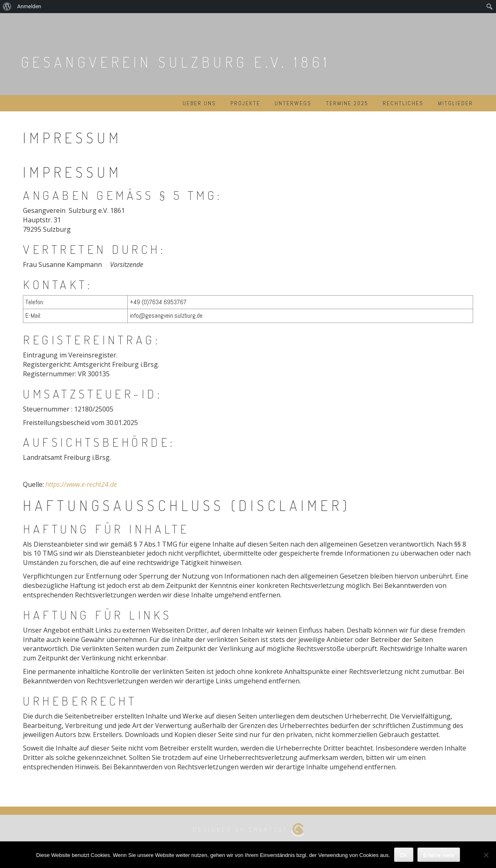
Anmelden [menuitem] (29, 6)
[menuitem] (7, 7)
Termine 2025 (347, 103)
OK (404, 855)
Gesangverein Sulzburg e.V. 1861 (176, 62)
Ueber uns (199, 103)
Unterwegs (293, 103)
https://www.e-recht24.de (81, 484)
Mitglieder (455, 103)
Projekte (245, 103)
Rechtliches (403, 103)
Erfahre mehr (439, 855)
